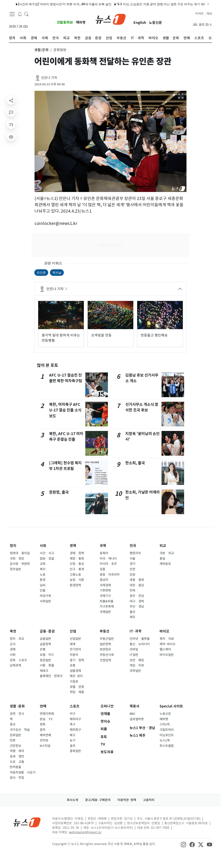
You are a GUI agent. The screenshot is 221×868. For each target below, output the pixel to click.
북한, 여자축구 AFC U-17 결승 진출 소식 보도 (65, 410)
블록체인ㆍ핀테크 (51, 676)
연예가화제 (47, 714)
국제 (103, 546)
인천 (132, 569)
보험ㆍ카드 (47, 655)
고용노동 (75, 575)
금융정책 (45, 644)
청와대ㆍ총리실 (20, 553)
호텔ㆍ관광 (77, 687)
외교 (163, 546)
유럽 (102, 569)
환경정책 (75, 585)
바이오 (164, 631)
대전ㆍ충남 (137, 585)
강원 (132, 575)
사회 (43, 546)
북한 (13, 631)
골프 (73, 746)
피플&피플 (106, 601)
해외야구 (75, 719)
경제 (73, 546)
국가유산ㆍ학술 (20, 730)
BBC (133, 714)
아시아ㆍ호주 (108, 564)
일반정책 (105, 644)
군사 (13, 644)
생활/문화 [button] (41, 50)
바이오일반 (167, 655)
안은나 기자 (49, 78)
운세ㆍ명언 (17, 756)
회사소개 (73, 800)
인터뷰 (44, 740)
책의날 (57, 273)
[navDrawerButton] (12, 14)
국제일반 (105, 612)
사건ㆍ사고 (47, 553)
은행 (43, 649)
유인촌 (41, 273)
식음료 (74, 681)
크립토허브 (65, 22)
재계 (73, 644)
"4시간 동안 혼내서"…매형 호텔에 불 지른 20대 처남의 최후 (176, 4)
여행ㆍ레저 (17, 751)
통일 (162, 559)
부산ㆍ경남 (137, 606)
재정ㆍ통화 (77, 559)
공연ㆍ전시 (17, 714)
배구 (73, 735)
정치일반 (15, 569)
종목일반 (75, 751)
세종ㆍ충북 (137, 580)
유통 (73, 665)
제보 (209, 14)
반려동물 (15, 767)
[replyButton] (11, 112)
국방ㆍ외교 (167, 553)
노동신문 (155, 23)
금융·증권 (47, 631)
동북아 (104, 553)
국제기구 (105, 596)
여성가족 (45, 596)
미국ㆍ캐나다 (108, 559)
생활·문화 (17, 706)
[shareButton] (11, 100)
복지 (43, 569)
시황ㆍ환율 (47, 665)
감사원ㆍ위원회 (20, 564)
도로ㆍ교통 (17, 762)
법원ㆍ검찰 (47, 559)
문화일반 (15, 735)
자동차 (74, 655)
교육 (43, 564)
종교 (13, 724)
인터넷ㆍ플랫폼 (140, 639)
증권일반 (45, 660)
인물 (43, 590)
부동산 (105, 631)
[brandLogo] (111, 19)
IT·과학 (136, 631)
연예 (43, 706)
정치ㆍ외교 (17, 639)
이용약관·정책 (127, 800)
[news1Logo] (27, 822)
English (140, 23)
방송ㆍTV (46, 719)
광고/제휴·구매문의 (98, 800)
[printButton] (11, 137)
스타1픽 (165, 724)
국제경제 (105, 585)
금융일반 (45, 639)
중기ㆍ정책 (77, 660)
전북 (132, 590)
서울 (132, 559)
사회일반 (45, 601)
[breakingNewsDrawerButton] (20, 14)
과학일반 (135, 671)
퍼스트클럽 (167, 746)
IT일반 (134, 655)
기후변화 (105, 590)
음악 (43, 730)
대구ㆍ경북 (137, 601)
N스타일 (45, 746)
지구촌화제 (107, 606)
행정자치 (135, 553)
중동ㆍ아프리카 (110, 575)
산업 (73, 631)
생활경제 (75, 671)
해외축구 (75, 730)
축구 (73, 724)
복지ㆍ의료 (167, 639)
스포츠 (75, 706)
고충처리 (149, 800)
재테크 (44, 671)
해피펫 (81, 22)
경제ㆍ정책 (77, 553)
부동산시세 (107, 655)
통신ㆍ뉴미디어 (140, 644)
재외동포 (165, 564)
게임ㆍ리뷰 (137, 665)
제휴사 (134, 706)
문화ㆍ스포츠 (18, 660)
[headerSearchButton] (26, 14)
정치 (13, 546)
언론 (13, 740)
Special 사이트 (171, 706)
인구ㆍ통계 (77, 569)
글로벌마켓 (137, 719)
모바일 (134, 649)
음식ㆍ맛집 (17, 778)
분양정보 (105, 649)
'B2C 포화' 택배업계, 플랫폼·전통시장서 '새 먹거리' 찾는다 (92, 4)
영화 (43, 724)
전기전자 (75, 649)
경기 (132, 564)
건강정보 (15, 746)
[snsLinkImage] (183, 844)
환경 (43, 580)
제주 (132, 617)
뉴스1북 (165, 740)
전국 (133, 546)
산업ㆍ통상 (77, 564)
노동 (43, 575)
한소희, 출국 (135, 463)
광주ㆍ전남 (137, 596)
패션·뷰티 (76, 676)
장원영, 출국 (59, 492)
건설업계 (105, 660)
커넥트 (199, 14)
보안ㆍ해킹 (137, 660)
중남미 (104, 580)
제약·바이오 (167, 644)
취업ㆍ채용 (77, 692)
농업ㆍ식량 (77, 580)
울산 (132, 612)
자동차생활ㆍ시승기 (23, 772)
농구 (73, 740)
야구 (73, 714)
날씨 (43, 585)
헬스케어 (165, 649)
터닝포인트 (167, 735)
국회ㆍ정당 (17, 559)
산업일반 (75, 639)
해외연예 (45, 735)
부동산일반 (107, 639)
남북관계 (15, 665)
